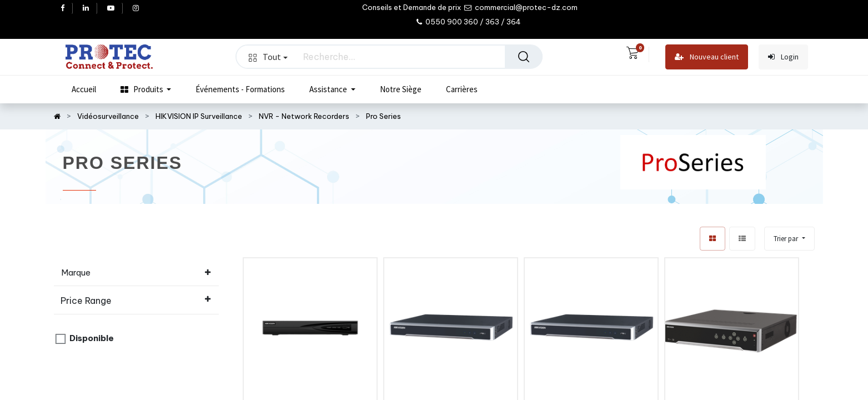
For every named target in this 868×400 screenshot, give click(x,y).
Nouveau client (707, 57)
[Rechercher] (524, 57)
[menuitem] (84, 89)
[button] (789, 239)
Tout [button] (268, 57)
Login (783, 57)
